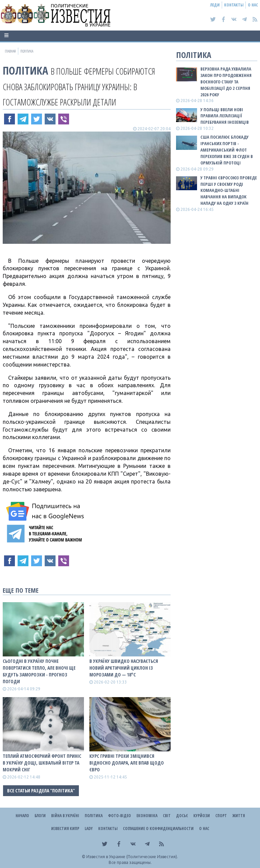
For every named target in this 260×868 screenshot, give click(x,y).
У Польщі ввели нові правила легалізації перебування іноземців (225, 116)
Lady (89, 828)
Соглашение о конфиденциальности (158, 828)
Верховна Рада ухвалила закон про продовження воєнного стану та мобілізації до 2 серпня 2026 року (226, 82)
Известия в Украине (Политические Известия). (132, 857)
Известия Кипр (65, 828)
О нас (253, 5)
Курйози (202, 816)
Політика (25, 70)
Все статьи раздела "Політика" (41, 791)
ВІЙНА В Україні (65, 816)
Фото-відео (120, 816)
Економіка (147, 816)
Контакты (234, 5)
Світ (167, 816)
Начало (22, 816)
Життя (239, 816)
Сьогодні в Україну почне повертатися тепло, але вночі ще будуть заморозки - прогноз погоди (39, 671)
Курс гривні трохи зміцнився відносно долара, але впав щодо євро (127, 763)
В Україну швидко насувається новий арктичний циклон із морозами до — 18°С (124, 668)
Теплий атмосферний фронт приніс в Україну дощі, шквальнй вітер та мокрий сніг (42, 763)
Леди (215, 5)
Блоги (40, 816)
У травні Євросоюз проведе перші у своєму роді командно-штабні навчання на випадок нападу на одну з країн (229, 190)
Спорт (221, 816)
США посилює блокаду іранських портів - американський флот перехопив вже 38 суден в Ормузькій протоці (227, 150)
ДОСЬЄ (182, 816)
